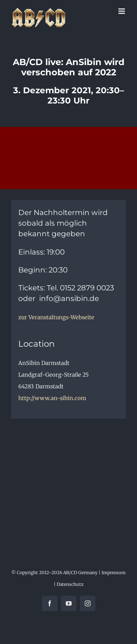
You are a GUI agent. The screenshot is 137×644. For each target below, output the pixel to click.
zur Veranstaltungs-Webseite (56, 317)
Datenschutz (70, 584)
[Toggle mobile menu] (122, 11)
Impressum (114, 573)
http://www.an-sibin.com (52, 398)
